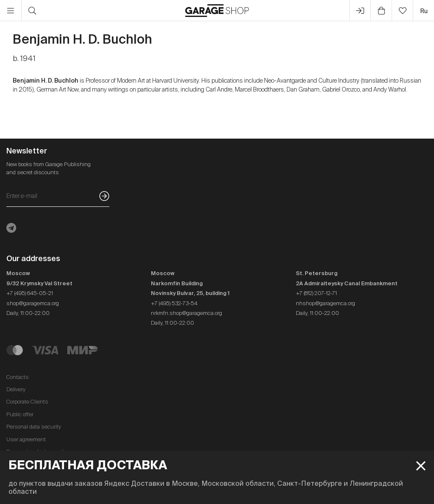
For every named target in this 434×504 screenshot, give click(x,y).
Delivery (16, 389)
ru (424, 11)
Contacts (18, 377)
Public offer (20, 414)
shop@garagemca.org (33, 303)
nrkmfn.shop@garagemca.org (186, 313)
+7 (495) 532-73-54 (174, 303)
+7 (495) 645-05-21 (30, 293)
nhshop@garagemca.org (325, 303)
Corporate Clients (27, 402)
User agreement (26, 439)
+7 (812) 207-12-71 (316, 293)
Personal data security (34, 427)
